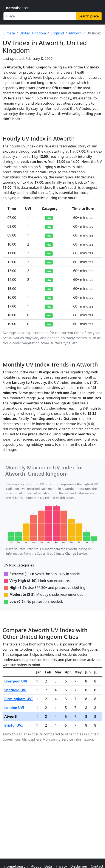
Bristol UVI (13, 725)
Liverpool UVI (16, 681)
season (18, 8)
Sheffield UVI (15, 690)
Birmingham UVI (19, 699)
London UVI (14, 708)
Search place (89, 16)
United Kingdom (33, 33)
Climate (9, 33)
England (57, 33)
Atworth (75, 33)
